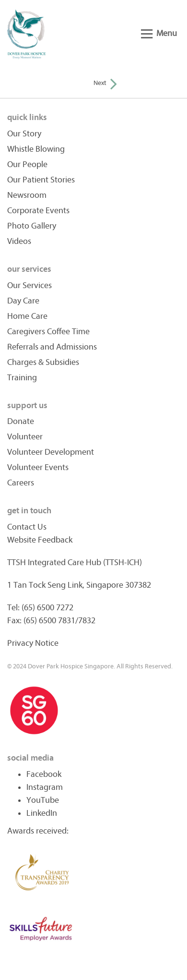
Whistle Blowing (36, 149)
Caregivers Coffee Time (48, 332)
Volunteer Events (38, 467)
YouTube (43, 800)
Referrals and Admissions (52, 347)
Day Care (23, 301)
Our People (27, 164)
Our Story (24, 134)
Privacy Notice (33, 643)
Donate (21, 421)
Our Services (29, 285)
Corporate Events (38, 211)
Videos (19, 241)
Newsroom (27, 195)
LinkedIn (42, 813)
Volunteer (25, 437)
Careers (21, 483)
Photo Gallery (32, 226)
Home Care (27, 316)
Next (105, 83)
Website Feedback (40, 540)
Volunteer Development (51, 452)
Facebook (44, 774)
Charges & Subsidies (43, 362)
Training (22, 378)
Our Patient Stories (41, 180)
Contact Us (27, 527)
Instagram (45, 787)
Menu (159, 33)
